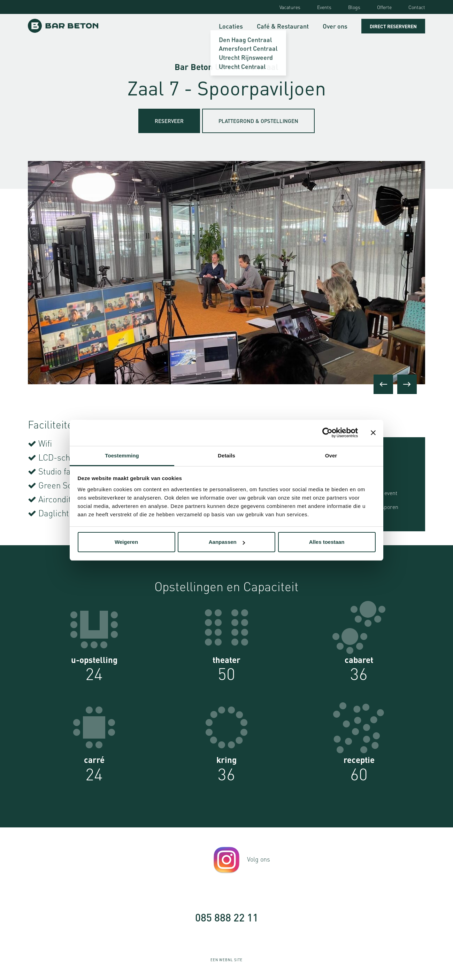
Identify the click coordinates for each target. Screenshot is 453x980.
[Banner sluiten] (373, 433)
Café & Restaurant (283, 26)
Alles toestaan (327, 542)
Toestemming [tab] (122, 456)
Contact (417, 7)
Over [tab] (331, 456)
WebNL (226, 960)
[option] (227, 273)
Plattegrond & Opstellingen (258, 121)
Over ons (335, 26)
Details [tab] (227, 456)
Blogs (354, 7)
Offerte (384, 7)
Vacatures (290, 7)
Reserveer (169, 121)
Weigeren (126, 542)
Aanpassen (227, 542)
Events (324, 7)
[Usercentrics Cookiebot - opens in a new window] (327, 433)
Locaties (231, 26)
